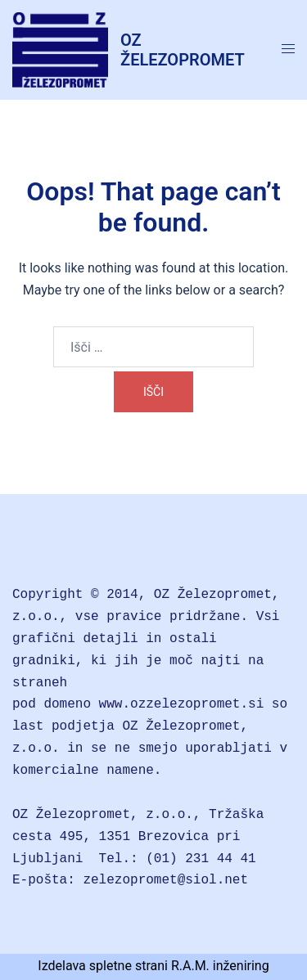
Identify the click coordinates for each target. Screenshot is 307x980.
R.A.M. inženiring (220, 966)
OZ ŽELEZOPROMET (183, 50)
